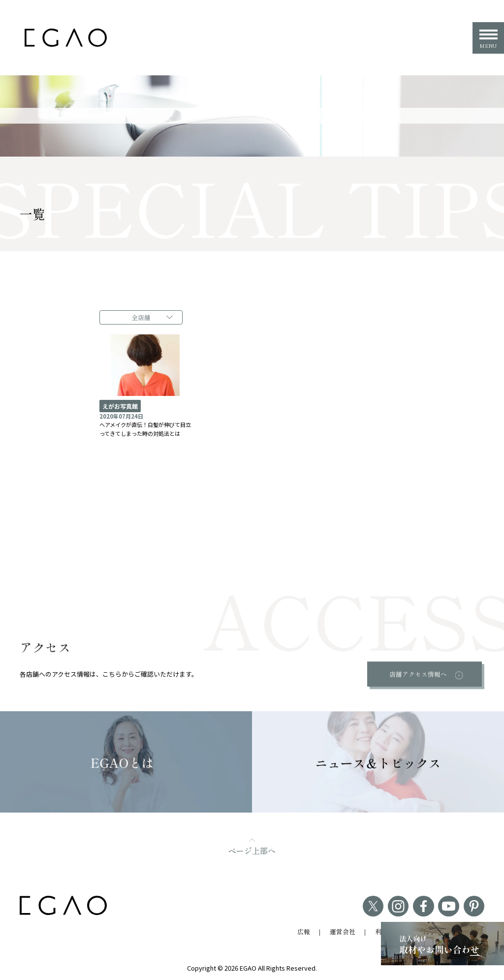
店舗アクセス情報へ (418, 673)
